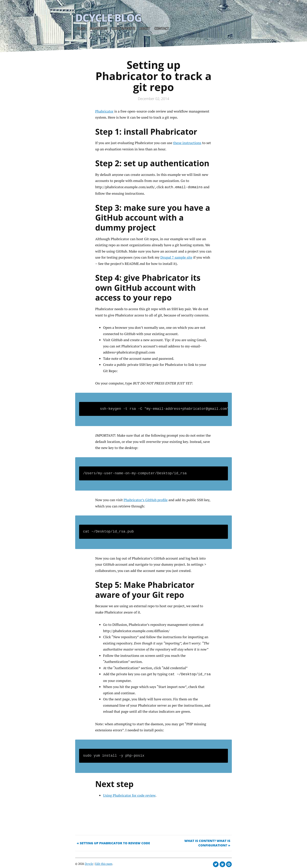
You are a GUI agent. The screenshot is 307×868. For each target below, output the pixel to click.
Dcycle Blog (108, 18)
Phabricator (104, 111)
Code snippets (124, 28)
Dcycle (89, 863)
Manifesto (99, 28)
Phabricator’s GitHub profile (146, 499)
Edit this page (104, 863)
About (145, 28)
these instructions (187, 143)
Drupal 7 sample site (176, 257)
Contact (162, 28)
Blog (81, 28)
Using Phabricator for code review (129, 794)
